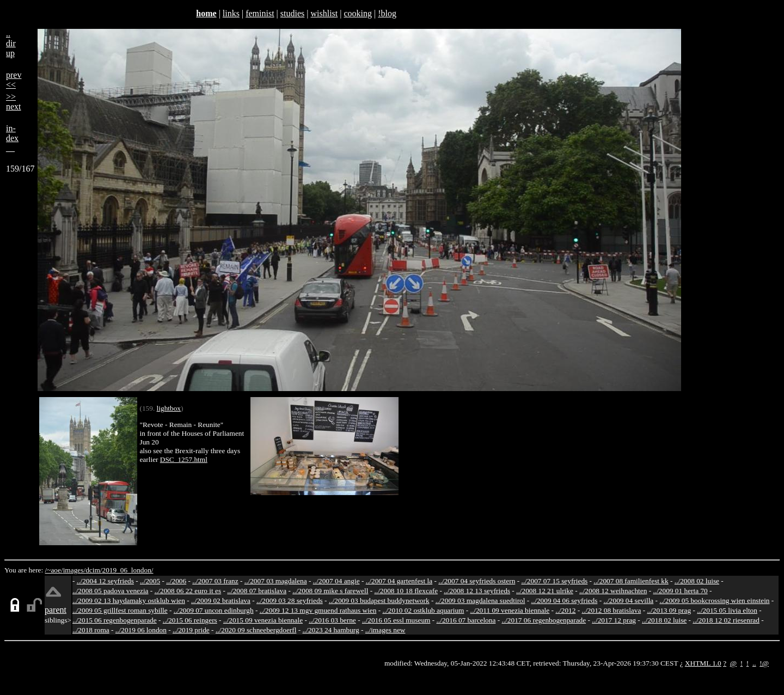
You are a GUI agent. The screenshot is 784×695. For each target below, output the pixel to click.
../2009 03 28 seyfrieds (290, 600)
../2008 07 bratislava (257, 591)
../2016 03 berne (332, 620)
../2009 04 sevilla (628, 600)
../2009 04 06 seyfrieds (565, 600)
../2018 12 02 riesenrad (726, 620)
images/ (74, 570)
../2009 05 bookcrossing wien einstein (714, 600)
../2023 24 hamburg (331, 630)
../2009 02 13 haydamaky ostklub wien (129, 600)
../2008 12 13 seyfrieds (477, 591)
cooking (358, 13)
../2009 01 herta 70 (680, 591)
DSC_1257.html (184, 459)
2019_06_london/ (127, 570)
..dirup (11, 43)
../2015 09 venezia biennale (263, 620)
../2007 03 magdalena (276, 581)
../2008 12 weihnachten (613, 591)
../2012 (565, 610)
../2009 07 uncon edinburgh (214, 610)
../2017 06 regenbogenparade (544, 620)
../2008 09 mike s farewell (330, 591)
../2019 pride (191, 630)
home (206, 13)
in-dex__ (12, 138)
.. (754, 663)
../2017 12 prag (614, 620)
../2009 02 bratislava (221, 600)
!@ (764, 663)
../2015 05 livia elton (727, 610)
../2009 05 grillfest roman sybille (120, 610)
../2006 (176, 581)
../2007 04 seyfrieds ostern (477, 581)
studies (292, 13)
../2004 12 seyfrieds (105, 581)
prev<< (14, 80)
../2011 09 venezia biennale (510, 610)
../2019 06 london (141, 630)
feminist (260, 13)
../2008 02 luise (697, 581)
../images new (385, 630)
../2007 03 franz (215, 581)
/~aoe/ (54, 570)
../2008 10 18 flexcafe (406, 591)
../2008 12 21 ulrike (545, 591)
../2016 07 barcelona (466, 620)
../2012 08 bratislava (612, 610)
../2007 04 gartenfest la (399, 581)
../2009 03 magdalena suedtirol (480, 600)
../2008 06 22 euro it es (188, 591)
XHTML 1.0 (703, 663)
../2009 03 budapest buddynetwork (379, 600)
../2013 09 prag (669, 610)
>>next (14, 102)
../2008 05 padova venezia (111, 591)
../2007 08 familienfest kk (631, 581)
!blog (387, 13)
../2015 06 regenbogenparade (115, 620)
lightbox (169, 408)
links (231, 13)
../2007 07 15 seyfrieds (554, 581)
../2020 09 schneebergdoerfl (256, 630)
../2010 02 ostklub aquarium (424, 610)
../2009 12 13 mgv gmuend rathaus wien (318, 610)
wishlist (324, 13)
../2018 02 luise (664, 620)
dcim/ (94, 570)
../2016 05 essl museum (396, 620)
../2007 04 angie (336, 581)
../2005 (150, 581)
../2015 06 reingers (190, 620)
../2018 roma (91, 630)
